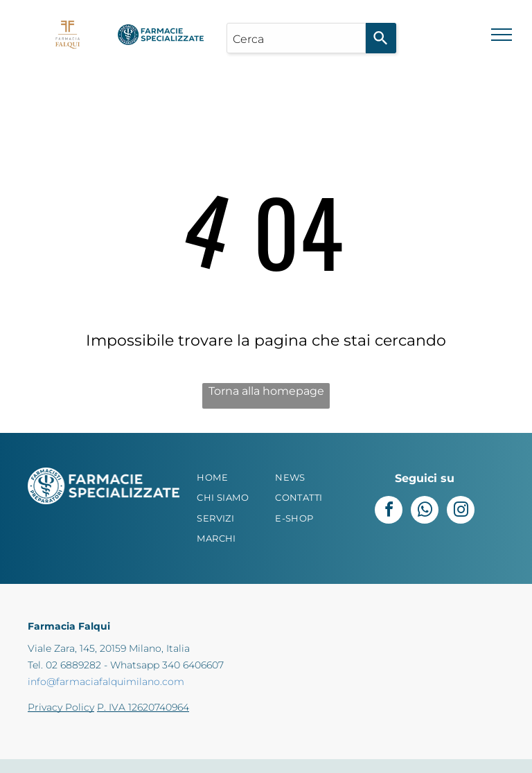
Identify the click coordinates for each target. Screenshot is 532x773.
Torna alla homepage (266, 391)
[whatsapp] (425, 512)
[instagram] (461, 512)
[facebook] (389, 512)
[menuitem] (233, 478)
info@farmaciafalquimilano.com (106, 682)
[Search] (381, 38)
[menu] (502, 35)
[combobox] (296, 38)
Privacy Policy (61, 707)
